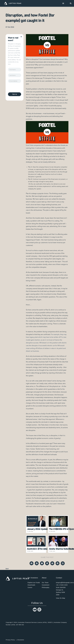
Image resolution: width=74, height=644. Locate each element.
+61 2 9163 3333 (62, 585)
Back (7, 569)
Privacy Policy (10, 640)
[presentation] (23, 89)
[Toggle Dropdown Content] (63, 3)
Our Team (45, 583)
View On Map (61, 598)
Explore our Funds (34, 583)
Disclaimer (21, 640)
